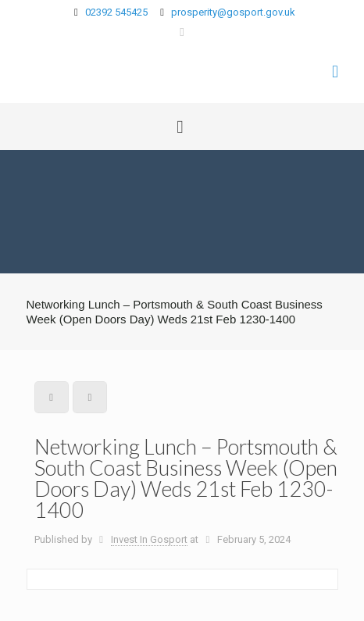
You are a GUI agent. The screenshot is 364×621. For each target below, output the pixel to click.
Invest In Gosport (149, 539)
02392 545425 (116, 12)
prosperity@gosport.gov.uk (233, 12)
